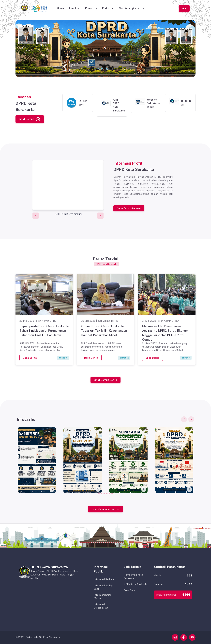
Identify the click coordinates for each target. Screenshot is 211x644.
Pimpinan (75, 8)
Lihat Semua (30, 119)
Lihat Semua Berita (105, 380)
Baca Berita (30, 358)
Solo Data (129, 590)
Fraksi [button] (106, 8)
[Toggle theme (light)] (184, 8)
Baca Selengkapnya (129, 208)
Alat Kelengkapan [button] (130, 8)
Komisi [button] (90, 8)
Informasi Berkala (104, 579)
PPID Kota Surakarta (136, 584)
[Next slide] (100, 216)
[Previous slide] (36, 216)
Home (61, 8)
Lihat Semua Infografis (105, 509)
